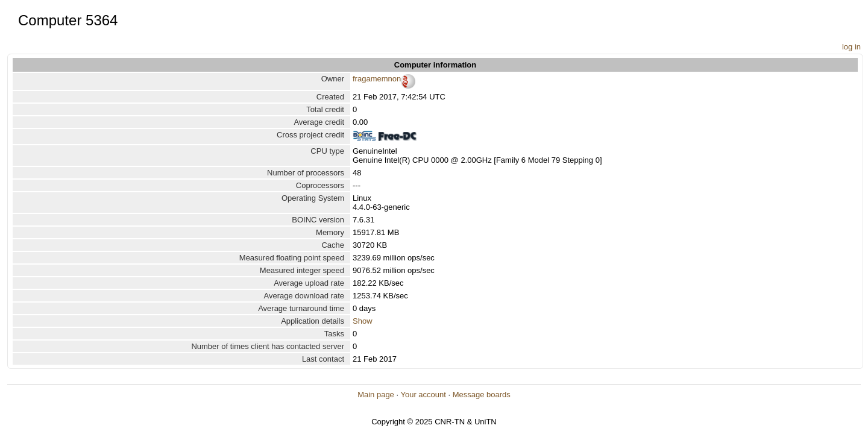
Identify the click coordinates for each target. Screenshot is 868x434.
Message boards (482, 395)
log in (851, 47)
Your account (423, 395)
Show (363, 321)
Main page (376, 395)
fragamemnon (377, 79)
